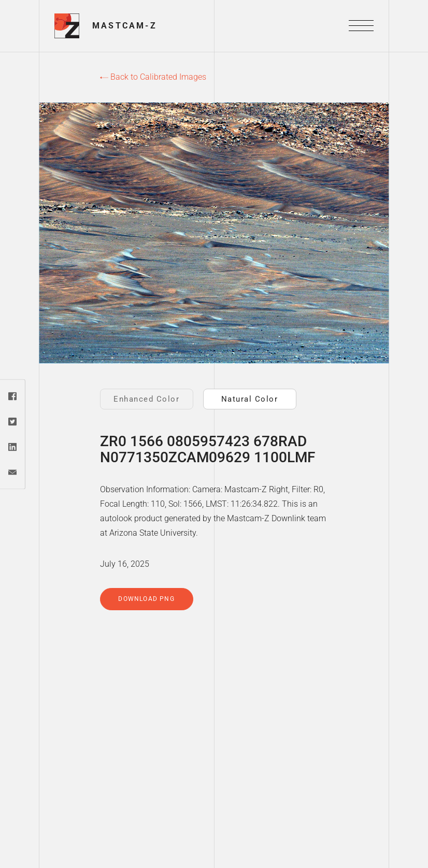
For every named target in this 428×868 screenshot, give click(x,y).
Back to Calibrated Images (153, 77)
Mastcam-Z (125, 26)
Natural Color (250, 399)
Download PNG (146, 599)
